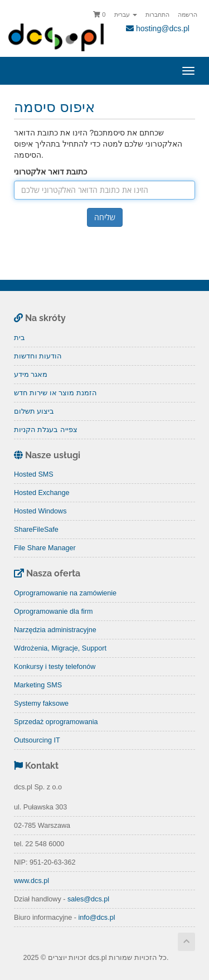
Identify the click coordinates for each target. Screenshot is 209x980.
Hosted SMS (34, 474)
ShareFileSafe (36, 530)
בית (20, 338)
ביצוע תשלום (34, 411)
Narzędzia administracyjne (55, 630)
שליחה (105, 217)
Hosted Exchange (42, 493)
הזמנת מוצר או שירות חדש (55, 393)
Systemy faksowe (41, 704)
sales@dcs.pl (88, 899)
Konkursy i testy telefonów (55, 667)
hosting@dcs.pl (158, 28)
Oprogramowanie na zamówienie (65, 593)
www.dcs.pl (31, 881)
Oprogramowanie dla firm (53, 612)
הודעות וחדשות (38, 356)
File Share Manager (45, 548)
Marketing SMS (38, 685)
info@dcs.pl (96, 918)
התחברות (157, 14)
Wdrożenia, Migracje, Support (60, 648)
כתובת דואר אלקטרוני (50, 172)
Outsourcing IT (37, 740)
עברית (126, 14)
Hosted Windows (40, 511)
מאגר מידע (31, 375)
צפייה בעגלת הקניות (46, 430)
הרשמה (188, 14)
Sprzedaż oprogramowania (56, 722)
